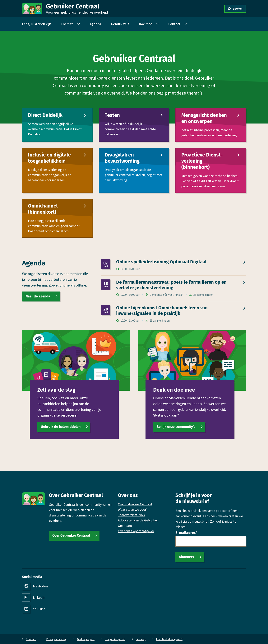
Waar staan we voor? (133, 509)
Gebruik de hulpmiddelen (61, 427)
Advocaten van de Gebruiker (138, 520)
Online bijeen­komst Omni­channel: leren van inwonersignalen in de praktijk (162, 311)
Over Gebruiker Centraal (71, 535)
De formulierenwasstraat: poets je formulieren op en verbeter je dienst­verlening (171, 285)
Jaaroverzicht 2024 (132, 515)
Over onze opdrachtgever (136, 531)
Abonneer (187, 557)
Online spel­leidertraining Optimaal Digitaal (161, 262)
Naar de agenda (38, 296)
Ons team (125, 526)
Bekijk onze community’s (176, 427)
